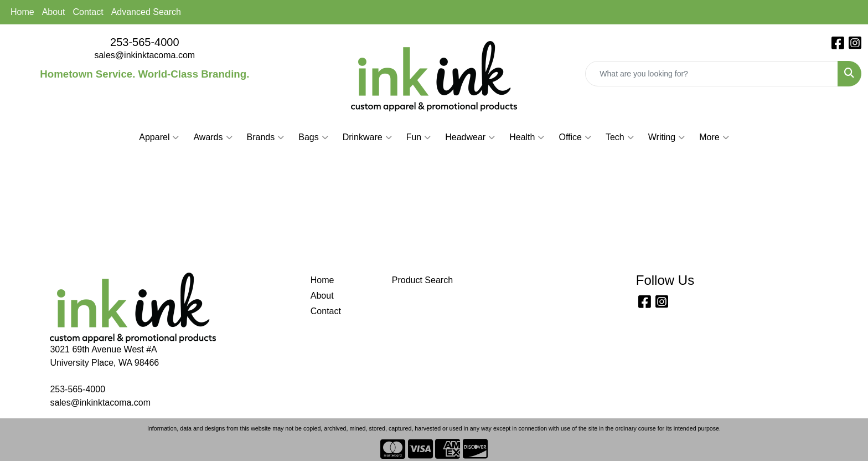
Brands (266, 137)
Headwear (470, 137)
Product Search (422, 280)
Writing (667, 137)
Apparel (159, 137)
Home (22, 12)
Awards (213, 137)
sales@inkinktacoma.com (145, 55)
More (714, 137)
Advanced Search (146, 12)
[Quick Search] (712, 74)
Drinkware (367, 137)
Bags (313, 137)
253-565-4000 (145, 42)
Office (575, 137)
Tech (620, 137)
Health (527, 137)
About (54, 12)
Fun (419, 137)
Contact (88, 12)
